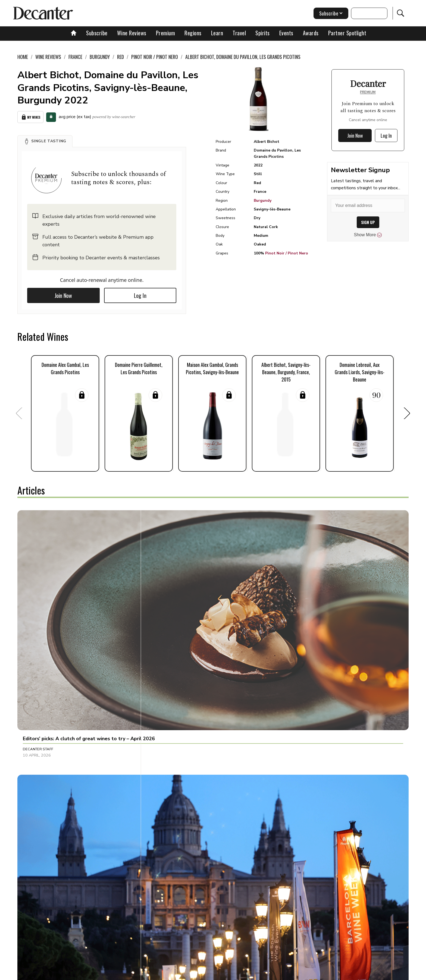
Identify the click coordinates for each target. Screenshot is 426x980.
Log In (140, 293)
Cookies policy (190, 974)
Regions (193, 33)
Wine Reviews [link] (48, 57)
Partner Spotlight (347, 33)
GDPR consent (298, 974)
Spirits (263, 33)
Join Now (63, 293)
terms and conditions (261, 974)
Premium (166, 33)
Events (286, 33)
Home (23, 57)
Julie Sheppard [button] (37, 716)
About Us (112, 974)
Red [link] (120, 57)
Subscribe (97, 33)
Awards (311, 33)
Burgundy (263, 201)
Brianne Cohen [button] (295, 716)
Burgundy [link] (100, 57)
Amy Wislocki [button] (165, 716)
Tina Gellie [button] (33, 839)
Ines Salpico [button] (164, 599)
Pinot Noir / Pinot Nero (287, 253)
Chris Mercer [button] (294, 599)
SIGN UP (368, 222)
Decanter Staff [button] (38, 599)
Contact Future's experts (149, 974)
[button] (45, 139)
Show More (368, 235)
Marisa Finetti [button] (165, 839)
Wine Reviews (132, 33)
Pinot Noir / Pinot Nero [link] (155, 57)
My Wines (30, 116)
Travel (239, 33)
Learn (217, 33)
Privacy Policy (223, 974)
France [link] (75, 57)
